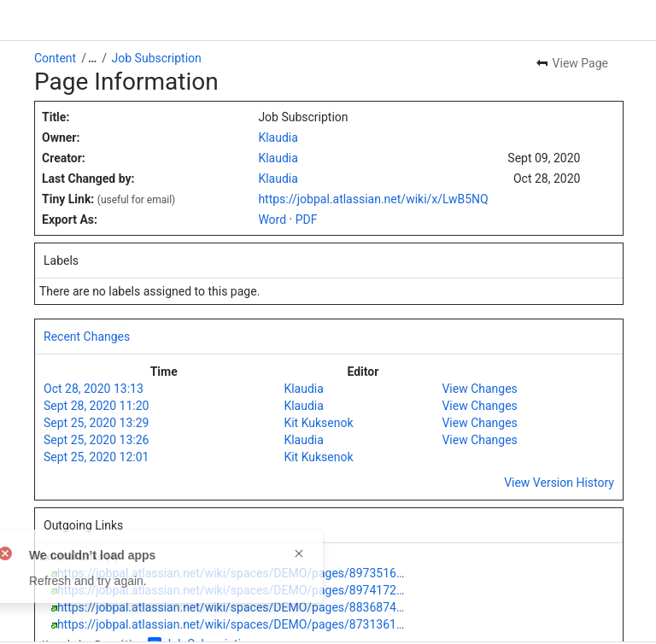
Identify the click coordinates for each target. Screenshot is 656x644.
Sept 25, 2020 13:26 (96, 440)
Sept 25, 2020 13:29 (96, 423)
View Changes (479, 389)
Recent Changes (87, 337)
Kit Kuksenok (318, 423)
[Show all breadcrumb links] (92, 58)
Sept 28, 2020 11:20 (96, 406)
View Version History (559, 483)
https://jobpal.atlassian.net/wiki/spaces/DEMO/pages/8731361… (231, 624)
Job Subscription (157, 58)
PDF (307, 220)
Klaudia (278, 138)
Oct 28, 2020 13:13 (94, 389)
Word (272, 220)
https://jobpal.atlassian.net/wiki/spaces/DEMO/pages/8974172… (231, 590)
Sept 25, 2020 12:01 (96, 457)
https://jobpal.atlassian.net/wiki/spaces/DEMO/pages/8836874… (231, 607)
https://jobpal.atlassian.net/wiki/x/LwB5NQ (373, 199)
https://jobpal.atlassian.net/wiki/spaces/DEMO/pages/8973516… (231, 573)
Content (55, 58)
